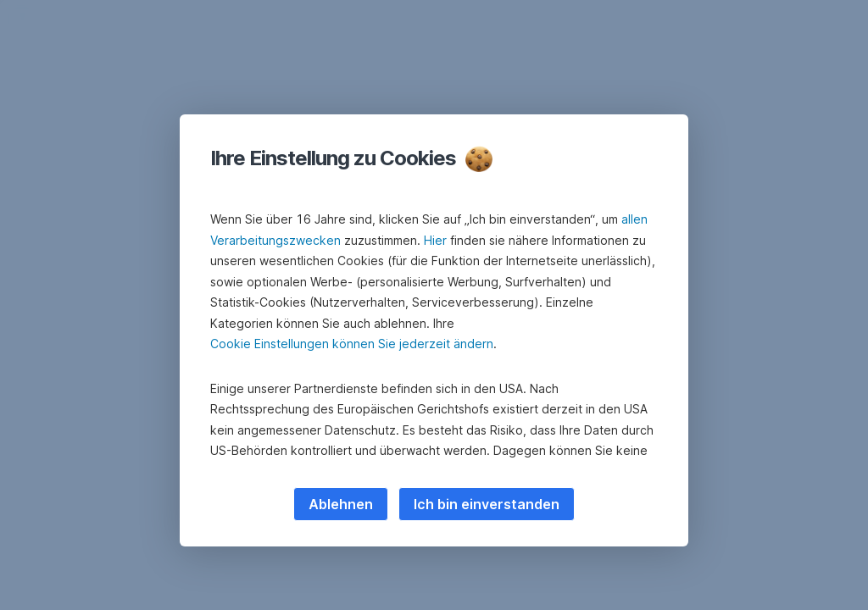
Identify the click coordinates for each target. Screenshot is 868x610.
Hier (435, 240)
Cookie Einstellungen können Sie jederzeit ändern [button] (352, 344)
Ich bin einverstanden (487, 504)
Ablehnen (341, 504)
